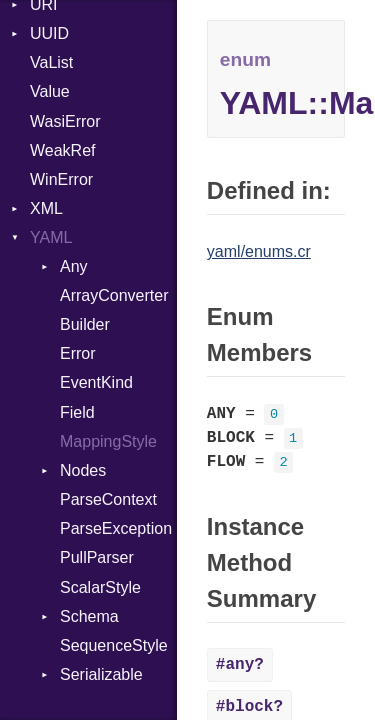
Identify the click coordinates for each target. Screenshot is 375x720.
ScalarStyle (100, 587)
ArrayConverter (114, 295)
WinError (61, 179)
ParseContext (108, 499)
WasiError (65, 121)
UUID (49, 33)
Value (50, 91)
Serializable (101, 674)
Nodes (83, 470)
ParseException (116, 528)
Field (77, 412)
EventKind (96, 382)
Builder (85, 324)
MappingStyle (108, 441)
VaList (51, 62)
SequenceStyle (114, 645)
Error (78, 353)
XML (46, 208)
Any (74, 266)
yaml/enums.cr (259, 251)
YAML (51, 237)
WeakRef (63, 150)
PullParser (97, 557)
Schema (89, 616)
